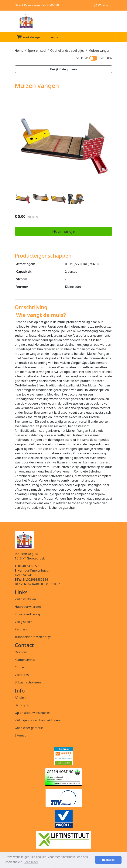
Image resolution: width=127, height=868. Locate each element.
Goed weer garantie (29, 728)
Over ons (21, 652)
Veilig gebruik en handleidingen (37, 720)
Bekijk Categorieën (63, 69)
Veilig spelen (24, 622)
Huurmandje (64, 231)
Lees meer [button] (31, 862)
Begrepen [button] (108, 860)
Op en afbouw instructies (33, 713)
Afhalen (20, 698)
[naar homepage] (63, 21)
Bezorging (22, 705)
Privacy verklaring (27, 614)
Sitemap (21, 735)
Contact (20, 667)
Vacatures (22, 675)
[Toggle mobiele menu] (108, 37)
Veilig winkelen (25, 599)
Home (19, 51)
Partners (21, 629)
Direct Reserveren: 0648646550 (37, 5)
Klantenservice (25, 660)
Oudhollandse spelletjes (67, 51)
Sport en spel (37, 51)
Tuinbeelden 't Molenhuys (33, 637)
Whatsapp (103, 5)
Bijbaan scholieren (28, 682)
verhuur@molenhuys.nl (33, 570)
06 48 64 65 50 (27, 566)
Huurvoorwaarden (28, 607)
